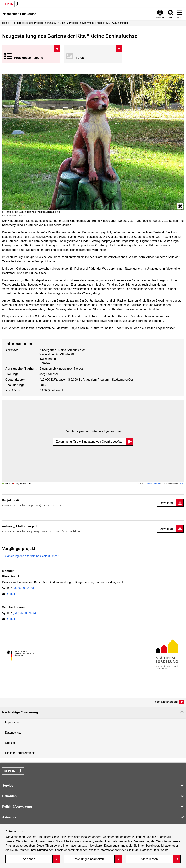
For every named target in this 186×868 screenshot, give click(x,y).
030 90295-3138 (23, 588)
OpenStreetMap (153, 483)
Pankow (52, 23)
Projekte (74, 23)
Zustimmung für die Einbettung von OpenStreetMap (89, 442)
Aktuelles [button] (9, 817)
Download (166, 503)
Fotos (80, 58)
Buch (63, 23)
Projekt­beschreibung (29, 58)
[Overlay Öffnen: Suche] (171, 14)
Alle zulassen (149, 859)
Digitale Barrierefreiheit (20, 753)
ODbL (181, 483)
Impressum (12, 722)
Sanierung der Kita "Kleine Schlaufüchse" (32, 556)
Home (6, 23)
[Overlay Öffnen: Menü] (179, 14)
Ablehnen (29, 859)
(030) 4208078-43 (24, 613)
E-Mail (11, 594)
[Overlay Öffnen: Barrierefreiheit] (160, 14)
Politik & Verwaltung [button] (17, 807)
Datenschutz (13, 733)
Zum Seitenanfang (166, 702)
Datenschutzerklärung (154, 850)
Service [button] (8, 786)
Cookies (10, 743)
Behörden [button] (9, 796)
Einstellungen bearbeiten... (89, 859)
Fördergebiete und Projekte (28, 23)
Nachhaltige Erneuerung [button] (20, 712)
